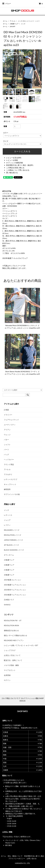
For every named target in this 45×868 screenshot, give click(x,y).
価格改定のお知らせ (11, 630)
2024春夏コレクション (12, 580)
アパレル (13, 21)
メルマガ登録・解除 (11, 665)
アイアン (7, 430)
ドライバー (8, 415)
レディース (8, 515)
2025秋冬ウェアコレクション (15, 590)
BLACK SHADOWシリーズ (14, 550)
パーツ (6, 450)
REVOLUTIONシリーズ (12, 535)
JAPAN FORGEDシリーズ (13, 540)
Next (39, 69)
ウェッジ (7, 435)
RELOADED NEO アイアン (14, 640)
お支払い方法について (12, 655)
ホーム (5, 21)
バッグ (6, 454)
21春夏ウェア (9, 570)
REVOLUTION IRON (11, 625)
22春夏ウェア (9, 565)
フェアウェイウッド (11, 420)
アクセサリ (8, 474)
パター (6, 440)
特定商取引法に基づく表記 (34, 856)
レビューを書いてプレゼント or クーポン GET (21, 645)
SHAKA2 (7, 605)
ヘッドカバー (9, 459)
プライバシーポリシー (17, 858)
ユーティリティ (10, 425)
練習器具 (7, 489)
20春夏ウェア (9, 575)
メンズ (23, 24)
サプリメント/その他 (12, 494)
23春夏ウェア (14, 24)
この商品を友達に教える (15, 168)
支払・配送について (15, 856)
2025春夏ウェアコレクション (15, 585)
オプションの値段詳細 (14, 163)
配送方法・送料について (13, 660)
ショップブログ (10, 650)
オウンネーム (9, 555)
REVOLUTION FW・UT (13, 620)
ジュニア (7, 520)
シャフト (7, 445)
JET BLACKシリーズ (11, 545)
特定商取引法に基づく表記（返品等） (20, 165)
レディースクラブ (11, 479)
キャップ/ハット (10, 484)
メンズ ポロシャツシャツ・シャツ (29, 21)
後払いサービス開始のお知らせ (16, 635)
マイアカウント (10, 670)
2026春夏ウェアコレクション (15, 595)
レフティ (7, 525)
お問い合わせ (32, 858)
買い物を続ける (12, 173)
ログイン (7, 680)
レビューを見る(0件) (14, 158)
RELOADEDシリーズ (12, 530)
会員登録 (7, 675)
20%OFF (12, 26)
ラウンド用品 (9, 464)
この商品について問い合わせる (18, 170)
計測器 (6, 410)
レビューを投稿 (12, 160)
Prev (6, 69)
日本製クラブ (9, 600)
